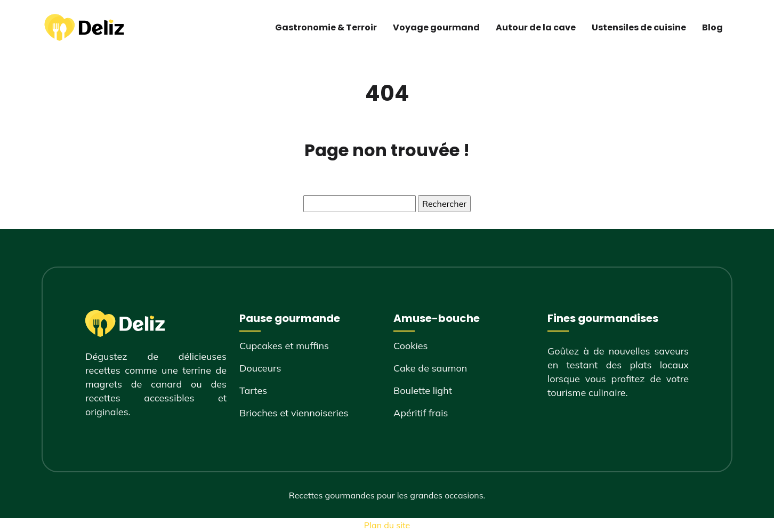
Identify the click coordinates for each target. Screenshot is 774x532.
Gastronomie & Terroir (326, 27)
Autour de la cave (536, 27)
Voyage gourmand (436, 27)
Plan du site (387, 525)
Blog (712, 27)
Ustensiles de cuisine (639, 27)
